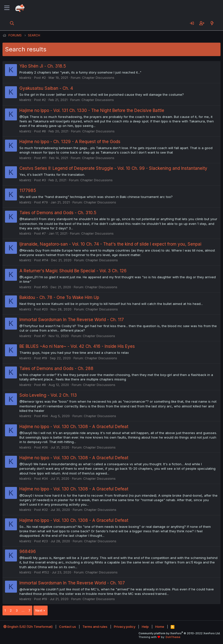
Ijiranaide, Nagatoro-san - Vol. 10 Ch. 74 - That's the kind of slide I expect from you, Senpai (110, 244)
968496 (28, 552)
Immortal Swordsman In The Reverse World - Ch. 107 (72, 583)
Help (145, 627)
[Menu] (7, 8)
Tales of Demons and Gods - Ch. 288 (56, 368)
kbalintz (25, 78)
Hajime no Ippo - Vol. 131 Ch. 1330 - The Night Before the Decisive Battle (92, 110)
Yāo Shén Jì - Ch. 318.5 (43, 66)
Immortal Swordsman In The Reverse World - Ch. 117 (72, 320)
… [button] (23, 610)
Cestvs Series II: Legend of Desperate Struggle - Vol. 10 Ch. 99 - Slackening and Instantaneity (113, 168)
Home (160, 627)
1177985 (28, 190)
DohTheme (173, 637)
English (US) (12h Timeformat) (28, 627)
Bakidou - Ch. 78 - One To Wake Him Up (59, 297)
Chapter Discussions (98, 78)
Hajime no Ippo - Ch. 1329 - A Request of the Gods (70, 142)
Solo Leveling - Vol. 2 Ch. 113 (48, 395)
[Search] (12, 23)
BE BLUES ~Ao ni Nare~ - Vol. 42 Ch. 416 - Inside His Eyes (77, 346)
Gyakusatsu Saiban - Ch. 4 (46, 88)
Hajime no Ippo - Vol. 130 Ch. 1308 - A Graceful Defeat (74, 427)
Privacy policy (125, 627)
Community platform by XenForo (180, 633)
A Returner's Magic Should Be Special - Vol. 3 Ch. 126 (73, 271)
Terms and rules (95, 627)
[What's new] (212, 23)
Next (39, 610)
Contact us (68, 627)
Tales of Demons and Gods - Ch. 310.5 (58, 213)
